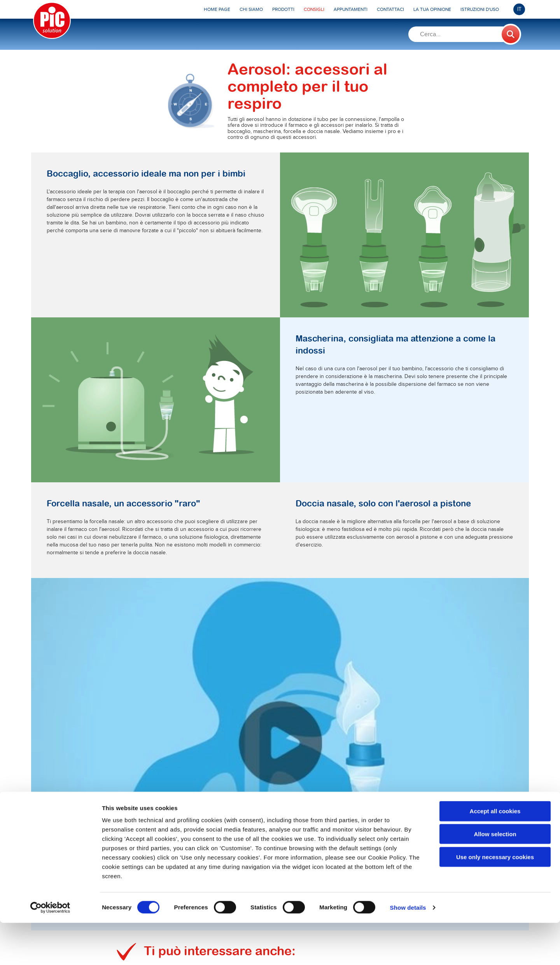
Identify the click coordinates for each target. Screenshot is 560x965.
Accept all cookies (495, 853)
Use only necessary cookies (495, 899)
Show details (408, 950)
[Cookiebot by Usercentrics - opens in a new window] (50, 950)
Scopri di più (168, 648)
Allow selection (495, 876)
